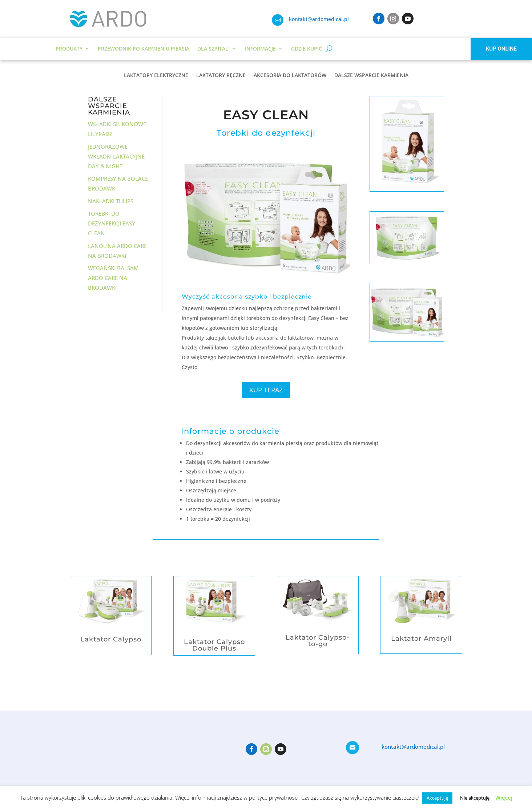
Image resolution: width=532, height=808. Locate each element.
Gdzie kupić (307, 49)
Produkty (69, 49)
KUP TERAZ (266, 390)
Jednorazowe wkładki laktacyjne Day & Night (116, 156)
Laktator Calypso (111, 639)
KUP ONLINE (501, 49)
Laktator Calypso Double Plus (214, 645)
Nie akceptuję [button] (475, 798)
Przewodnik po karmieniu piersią (144, 49)
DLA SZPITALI (213, 49)
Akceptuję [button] (437, 798)
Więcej (504, 797)
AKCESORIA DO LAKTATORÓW (290, 76)
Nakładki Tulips (111, 201)
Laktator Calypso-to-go (318, 641)
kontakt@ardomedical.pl (319, 19)
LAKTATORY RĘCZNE (221, 76)
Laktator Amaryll (421, 639)
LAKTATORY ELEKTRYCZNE (156, 76)
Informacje (260, 49)
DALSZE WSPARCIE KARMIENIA (371, 76)
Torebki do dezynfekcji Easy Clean (112, 223)
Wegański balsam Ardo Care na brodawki (113, 278)
